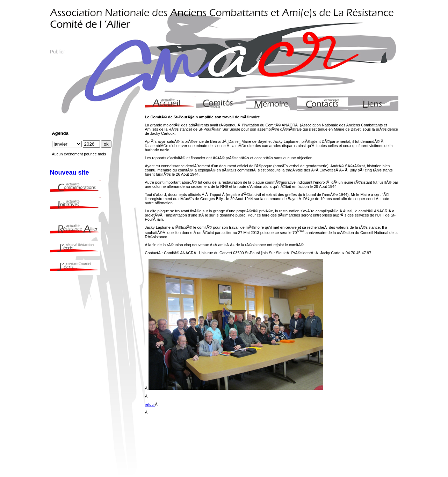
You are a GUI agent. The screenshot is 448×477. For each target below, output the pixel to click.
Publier (58, 52)
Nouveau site (70, 173)
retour (150, 404)
